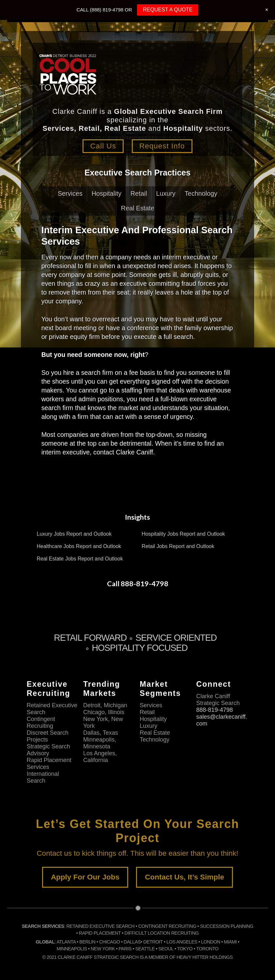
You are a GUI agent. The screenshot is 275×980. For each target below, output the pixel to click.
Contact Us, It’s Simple (184, 877)
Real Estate (138, 208)
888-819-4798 (215, 710)
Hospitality (107, 193)
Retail (139, 193)
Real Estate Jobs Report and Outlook (80, 559)
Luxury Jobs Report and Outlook (74, 534)
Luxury (166, 193)
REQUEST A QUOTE (168, 10)
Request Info (162, 146)
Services (70, 193)
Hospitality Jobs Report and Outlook (183, 534)
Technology (201, 193)
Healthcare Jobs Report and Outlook (79, 546)
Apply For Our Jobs (85, 877)
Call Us (103, 146)
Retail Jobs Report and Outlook (178, 546)
